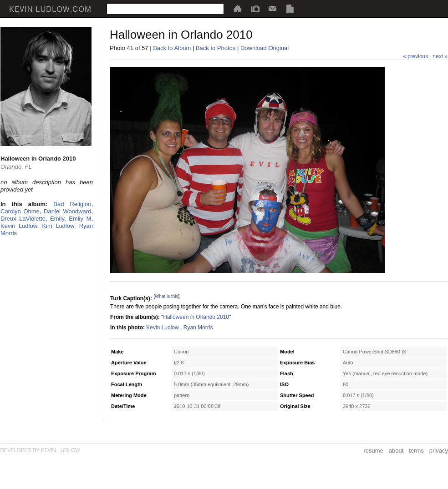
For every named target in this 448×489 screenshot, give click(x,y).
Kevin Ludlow (19, 226)
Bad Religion (72, 204)
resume (373, 451)
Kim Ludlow (58, 226)
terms (416, 451)
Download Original (265, 48)
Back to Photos (216, 48)
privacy (439, 451)
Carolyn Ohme (20, 211)
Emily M (80, 219)
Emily (57, 219)
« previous (415, 56)
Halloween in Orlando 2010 (196, 317)
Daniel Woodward (67, 211)
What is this (167, 296)
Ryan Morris (198, 328)
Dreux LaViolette (23, 219)
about (396, 451)
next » (440, 56)
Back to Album (172, 48)
